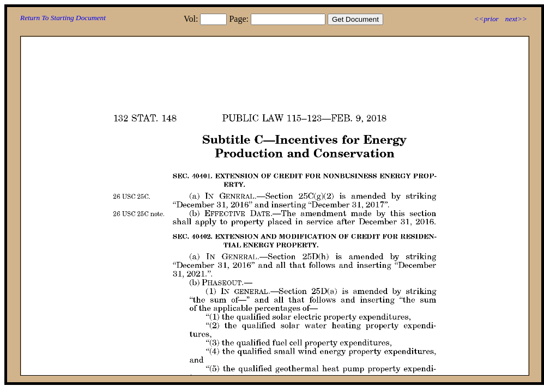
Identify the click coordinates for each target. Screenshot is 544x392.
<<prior (486, 19)
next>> (516, 19)
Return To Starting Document (63, 18)
